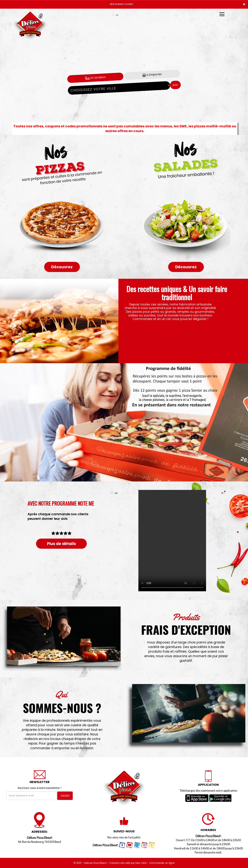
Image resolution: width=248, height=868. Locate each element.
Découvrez (62, 267)
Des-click (141, 863)
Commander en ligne (162, 863)
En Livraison (95, 78)
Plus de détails (61, 544)
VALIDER (65, 796)
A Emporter (152, 75)
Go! (175, 85)
